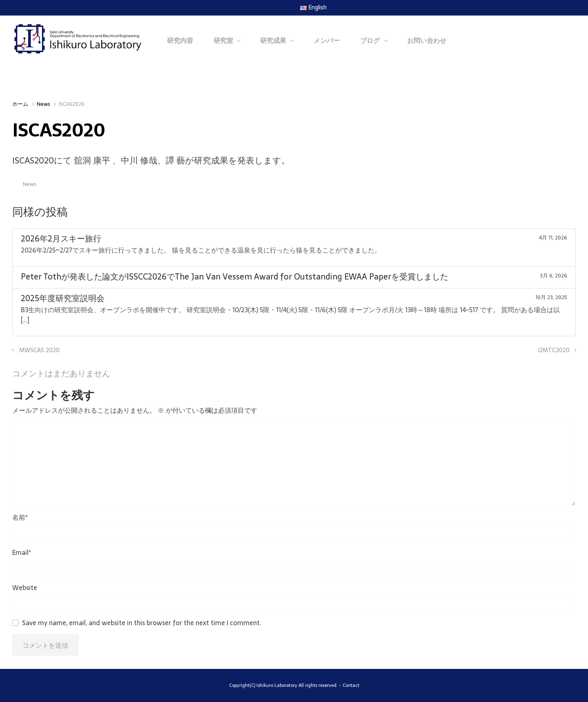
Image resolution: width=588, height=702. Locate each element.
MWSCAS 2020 (39, 350)
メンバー (327, 40)
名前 (20, 517)
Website (25, 588)
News (43, 104)
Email (22, 552)
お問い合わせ (427, 40)
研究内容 (180, 40)
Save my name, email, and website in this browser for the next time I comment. (142, 623)
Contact (351, 685)
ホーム (20, 104)
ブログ (370, 40)
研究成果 (273, 40)
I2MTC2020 (554, 350)
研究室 (223, 40)
